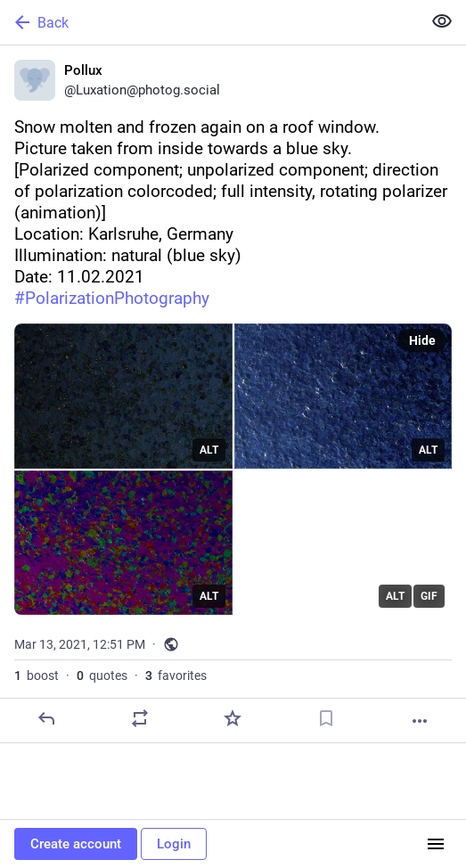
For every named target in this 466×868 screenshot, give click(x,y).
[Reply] (46, 718)
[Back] (209, 22)
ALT (209, 450)
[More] (420, 721)
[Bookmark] (326, 718)
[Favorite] (233, 718)
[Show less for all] (442, 21)
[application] (343, 543)
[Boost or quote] (140, 718)
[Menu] (436, 844)
